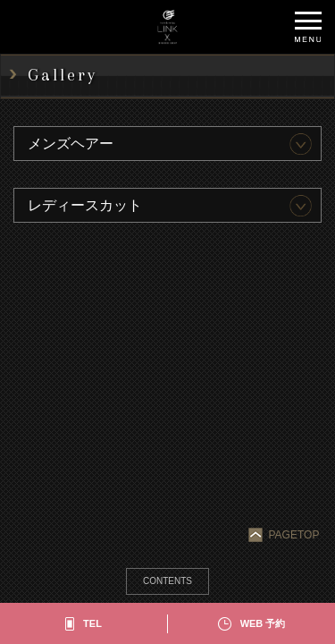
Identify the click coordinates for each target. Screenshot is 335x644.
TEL (92, 623)
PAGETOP (285, 535)
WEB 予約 (263, 623)
